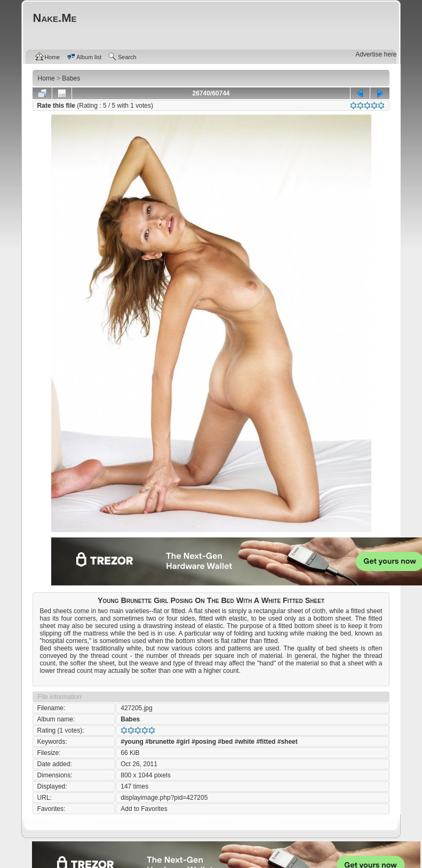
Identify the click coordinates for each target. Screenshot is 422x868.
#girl (183, 742)
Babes (130, 719)
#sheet (288, 742)
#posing (204, 742)
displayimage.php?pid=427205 (164, 798)
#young (132, 742)
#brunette (160, 742)
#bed (225, 742)
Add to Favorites (144, 809)
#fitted (266, 742)
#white (245, 742)
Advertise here (376, 54)
